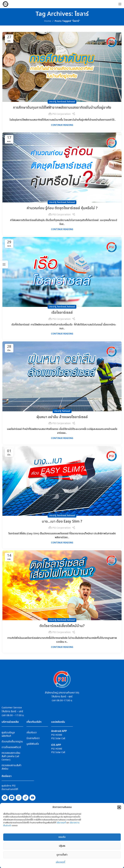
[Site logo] (5, 4)
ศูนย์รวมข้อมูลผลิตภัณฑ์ (8, 734)
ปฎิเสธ (62, 846)
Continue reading (62, 125)
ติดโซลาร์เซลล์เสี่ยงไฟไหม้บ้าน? (62, 626)
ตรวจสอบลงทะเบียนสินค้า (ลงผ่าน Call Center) (11, 756)
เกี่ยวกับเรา (32, 733)
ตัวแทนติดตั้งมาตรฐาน (12, 742)
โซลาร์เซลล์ (62, 102)
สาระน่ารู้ (53, 102)
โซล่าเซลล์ (71, 102)
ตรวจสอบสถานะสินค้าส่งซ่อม (11, 767)
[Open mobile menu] (120, 4)
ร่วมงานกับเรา (33, 738)
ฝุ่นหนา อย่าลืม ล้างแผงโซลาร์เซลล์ (62, 417)
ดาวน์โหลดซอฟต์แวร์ (11, 747)
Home (48, 21)
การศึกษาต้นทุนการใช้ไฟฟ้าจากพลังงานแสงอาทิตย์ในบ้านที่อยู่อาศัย (62, 108)
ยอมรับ (62, 837)
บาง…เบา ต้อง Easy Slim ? (62, 521)
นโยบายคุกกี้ (61, 823)
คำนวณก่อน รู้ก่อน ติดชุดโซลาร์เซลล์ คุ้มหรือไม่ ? (62, 208)
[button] (119, 807)
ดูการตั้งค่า (62, 855)
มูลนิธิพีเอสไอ (33, 744)
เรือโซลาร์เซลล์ (62, 313)
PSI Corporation (61, 114)
